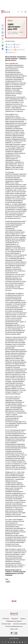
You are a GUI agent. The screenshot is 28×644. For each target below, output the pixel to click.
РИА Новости (12, 60)
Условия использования (20, 624)
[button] (3, 26)
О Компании (6, 619)
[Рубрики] (25, 12)
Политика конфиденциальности (14, 626)
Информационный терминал (14, 621)
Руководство (15, 619)
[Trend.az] (6, 12)
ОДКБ (8, 582)
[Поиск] (18, 12)
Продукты (23, 619)
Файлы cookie (14, 629)
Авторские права (6, 624)
